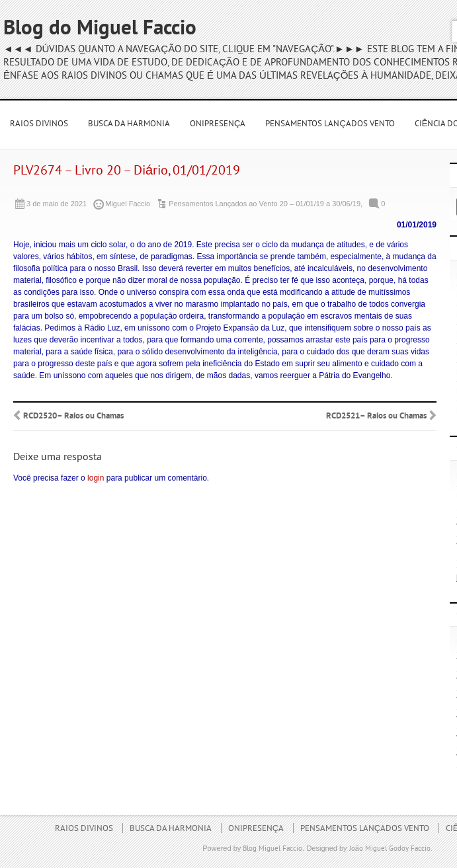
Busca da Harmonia (129, 124)
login (96, 478)
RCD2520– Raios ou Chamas (73, 416)
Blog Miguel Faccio (272, 849)
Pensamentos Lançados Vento (330, 124)
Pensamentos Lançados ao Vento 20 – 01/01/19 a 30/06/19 (265, 204)
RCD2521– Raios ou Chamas (376, 416)
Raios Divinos (39, 124)
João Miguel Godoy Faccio (390, 849)
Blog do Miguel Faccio (100, 29)
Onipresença (218, 124)
